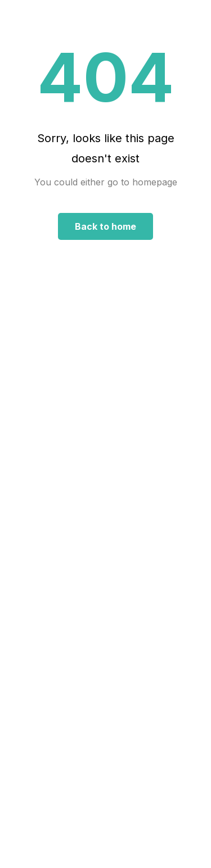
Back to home (105, 226)
